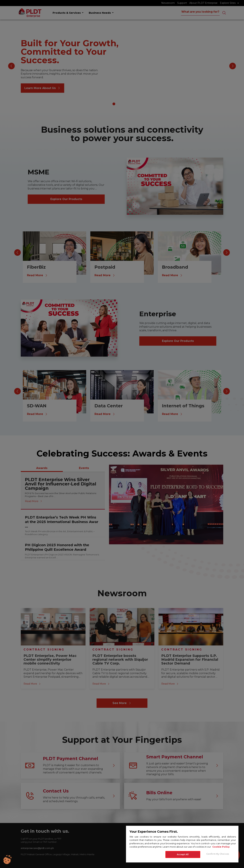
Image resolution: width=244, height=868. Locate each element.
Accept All (183, 854)
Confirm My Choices (218, 854)
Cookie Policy (221, 847)
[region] (182, 844)
